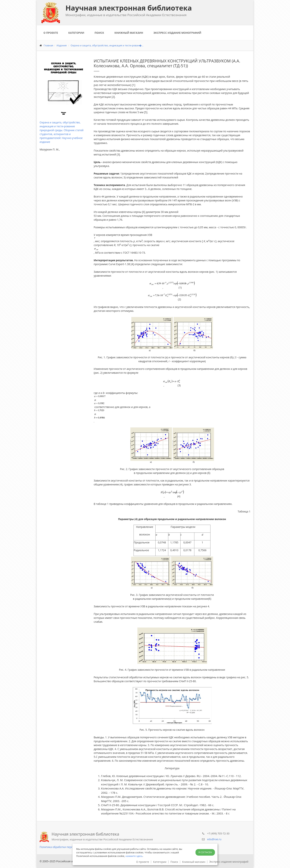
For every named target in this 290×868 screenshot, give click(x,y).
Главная (48, 45)
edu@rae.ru (214, 839)
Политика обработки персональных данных (67, 847)
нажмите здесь (134, 856)
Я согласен (205, 852)
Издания (62, 45)
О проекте (51, 33)
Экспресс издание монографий (177, 33)
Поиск (99, 33)
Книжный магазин (129, 33)
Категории (76, 33)
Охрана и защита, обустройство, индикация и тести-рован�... (107, 45)
